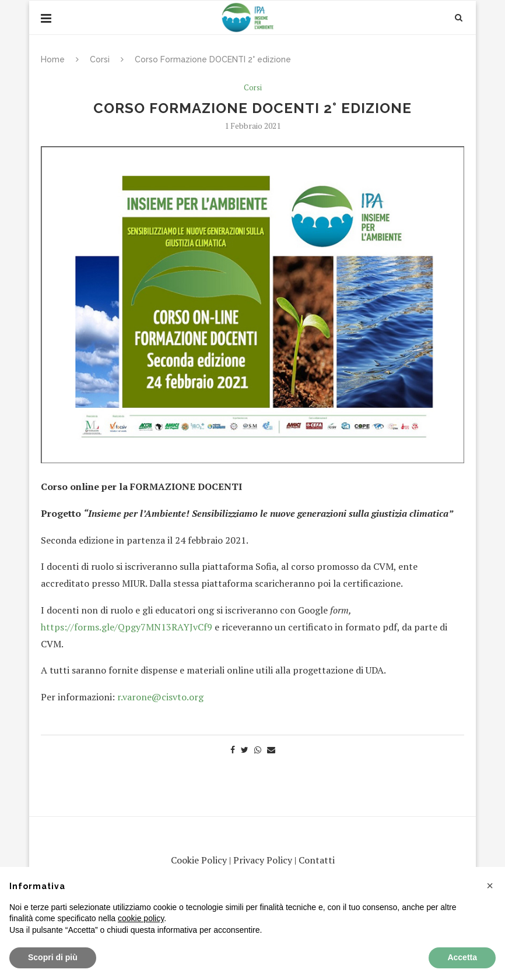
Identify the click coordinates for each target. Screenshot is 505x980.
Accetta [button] (462, 957)
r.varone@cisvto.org (160, 697)
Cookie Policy (199, 860)
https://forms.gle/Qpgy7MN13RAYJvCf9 (127, 627)
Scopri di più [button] (53, 957)
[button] (490, 886)
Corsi (100, 59)
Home (53, 59)
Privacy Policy (263, 860)
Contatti (317, 860)
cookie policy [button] (141, 918)
